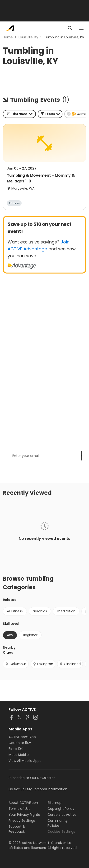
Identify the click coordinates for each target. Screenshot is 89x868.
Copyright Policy (61, 809)
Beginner (30, 635)
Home (8, 37)
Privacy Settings (22, 821)
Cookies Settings (61, 832)
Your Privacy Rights (24, 815)
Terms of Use (20, 809)
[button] (50, 114)
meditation (66, 611)
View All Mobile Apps (25, 761)
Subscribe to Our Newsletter (32, 778)
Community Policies (58, 823)
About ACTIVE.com (24, 803)
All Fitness (15, 611)
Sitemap (54, 803)
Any (10, 635)
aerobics (40, 611)
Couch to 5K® (20, 743)
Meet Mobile (19, 755)
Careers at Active (62, 815)
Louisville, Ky (28, 37)
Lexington (43, 664)
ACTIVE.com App (22, 737)
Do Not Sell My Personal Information (38, 789)
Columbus (16, 664)
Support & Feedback (17, 829)
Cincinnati (70, 664)
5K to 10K (16, 749)
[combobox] (19, 114)
